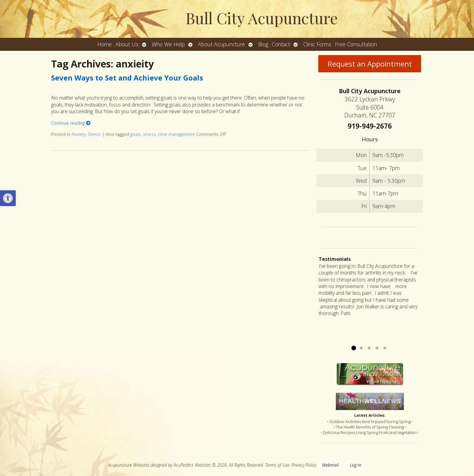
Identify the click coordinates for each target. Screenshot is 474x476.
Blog (263, 44)
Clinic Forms (317, 44)
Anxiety (79, 134)
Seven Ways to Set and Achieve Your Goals (127, 78)
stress (149, 134)
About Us (127, 44)
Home (105, 44)
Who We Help (168, 44)
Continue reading (71, 123)
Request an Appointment (370, 64)
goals (136, 134)
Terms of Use (277, 465)
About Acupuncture (221, 44)
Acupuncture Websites (129, 465)
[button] (8, 198)
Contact (281, 44)
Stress (94, 134)
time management (177, 134)
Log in (355, 465)
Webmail (330, 465)
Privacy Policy (304, 465)
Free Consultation (356, 44)
